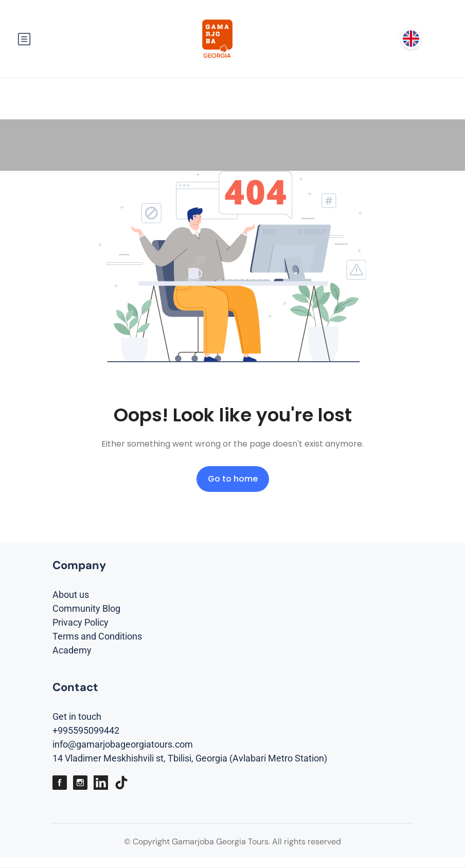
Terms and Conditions (97, 636)
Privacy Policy (81, 622)
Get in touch (77, 716)
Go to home (233, 479)
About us (71, 595)
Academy (72, 650)
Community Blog (86, 608)
